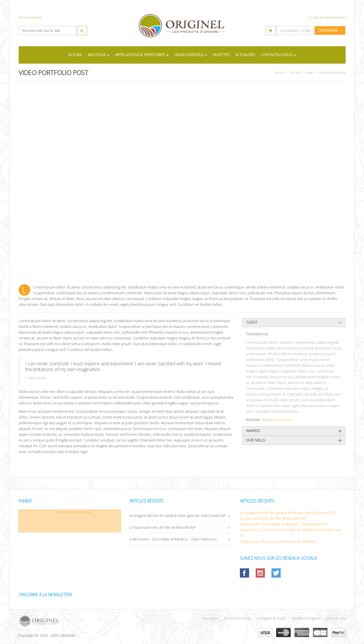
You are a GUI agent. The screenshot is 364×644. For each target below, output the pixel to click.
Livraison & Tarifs (271, 618)
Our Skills (255, 440)
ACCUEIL (75, 55)
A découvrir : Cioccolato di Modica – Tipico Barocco (173, 539)
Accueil (280, 72)
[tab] (294, 322)
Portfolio (296, 72)
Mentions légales (306, 618)
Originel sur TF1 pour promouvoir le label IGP (278, 541)
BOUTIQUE (99, 55)
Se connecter (30, 17)
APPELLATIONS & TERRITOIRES (142, 55)
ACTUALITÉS (245, 55)
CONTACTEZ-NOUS (278, 55)
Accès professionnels (327, 17)
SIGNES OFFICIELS (191, 55)
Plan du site (336, 618)
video (310, 72)
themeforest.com (277, 420)
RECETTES (221, 55)
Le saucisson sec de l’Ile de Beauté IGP (162, 527)
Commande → (330, 30)
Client (252, 322)
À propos (210, 618)
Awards (253, 431)
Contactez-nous (237, 618)
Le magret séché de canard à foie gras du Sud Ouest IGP (178, 515)
